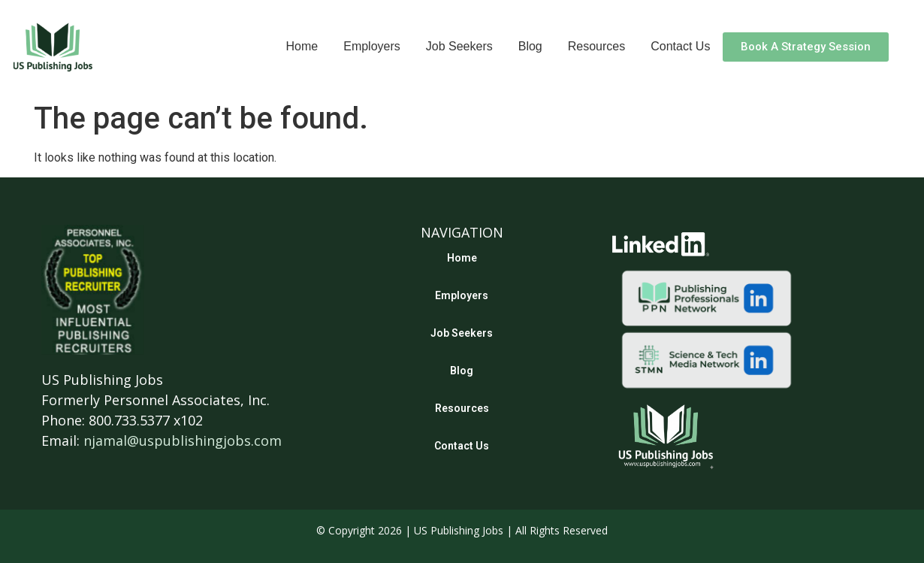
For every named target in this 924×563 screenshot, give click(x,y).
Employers (372, 46)
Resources (596, 46)
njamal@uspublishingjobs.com (183, 440)
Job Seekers (459, 46)
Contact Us (680, 46)
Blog (530, 46)
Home (302, 46)
